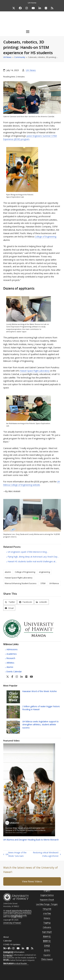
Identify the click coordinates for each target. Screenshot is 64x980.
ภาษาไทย (47, 914)
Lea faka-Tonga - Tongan (47, 904)
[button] (32, 32)
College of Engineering (46, 237)
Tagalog (47, 923)
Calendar (8, 941)
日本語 (47, 946)
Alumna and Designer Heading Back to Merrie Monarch (31, 840)
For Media (8, 956)
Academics (12, 654)
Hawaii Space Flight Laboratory (19, 578)
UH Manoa (54, 583)
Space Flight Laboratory (35, 371)
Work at (8, 963)
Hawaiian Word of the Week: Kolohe (40, 691)
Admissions (12, 649)
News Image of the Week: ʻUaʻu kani (15, 854)
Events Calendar (14, 672)
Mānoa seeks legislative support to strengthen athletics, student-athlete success (40, 725)
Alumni (10, 667)
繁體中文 (47, 941)
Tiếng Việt (47, 909)
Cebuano (47, 927)
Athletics (10, 663)
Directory (7, 948)
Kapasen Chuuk (47, 900)
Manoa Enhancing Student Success (21, 583)
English (47, 890)
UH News (31, 70)
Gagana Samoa (47, 895)
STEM (43, 583)
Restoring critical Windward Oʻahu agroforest (46, 854)
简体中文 (47, 937)
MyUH (6, 960)
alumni (8, 572)
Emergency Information (14, 952)
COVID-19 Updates (12, 944)
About (6, 937)
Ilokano (47, 918)
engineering (44, 572)
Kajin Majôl (47, 932)
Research (11, 658)
